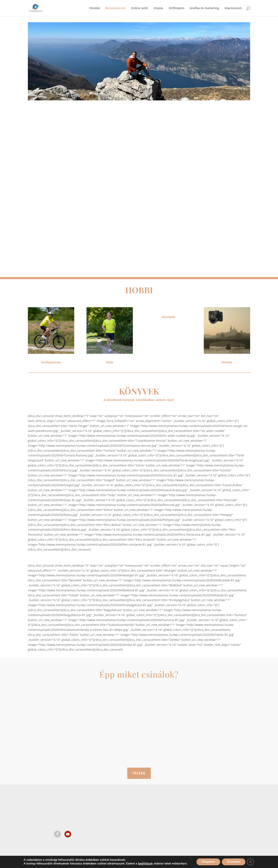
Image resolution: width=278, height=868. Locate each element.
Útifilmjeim (176, 9)
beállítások (142, 863)
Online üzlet (140, 9)
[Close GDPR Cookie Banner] (254, 862)
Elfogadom (206, 861)
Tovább (139, 773)
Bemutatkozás (115, 9)
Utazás (158, 9)
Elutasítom (235, 861)
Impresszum (233, 9)
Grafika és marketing (204, 9)
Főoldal (95, 9)
